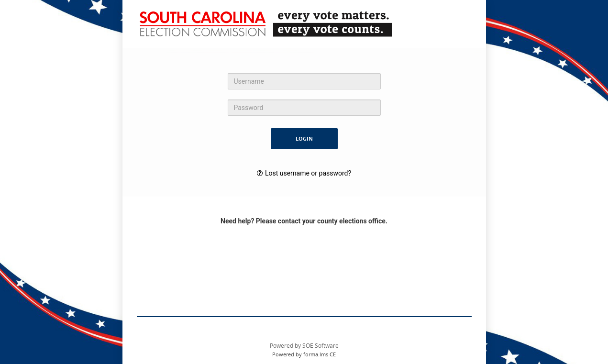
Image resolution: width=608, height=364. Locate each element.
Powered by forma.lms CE (304, 354)
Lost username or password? (308, 173)
